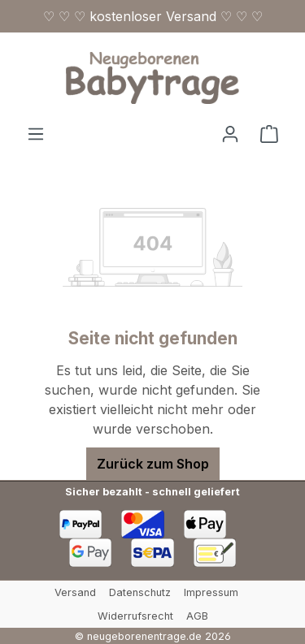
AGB (197, 616)
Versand (75, 592)
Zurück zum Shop (153, 464)
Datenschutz (140, 592)
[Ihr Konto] (230, 133)
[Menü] (36, 133)
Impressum (211, 592)
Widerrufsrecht (135, 616)
